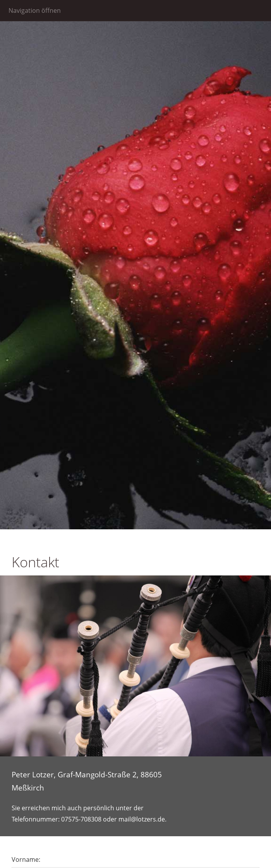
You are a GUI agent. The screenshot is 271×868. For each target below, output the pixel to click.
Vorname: (26, 859)
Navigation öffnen (35, 10)
